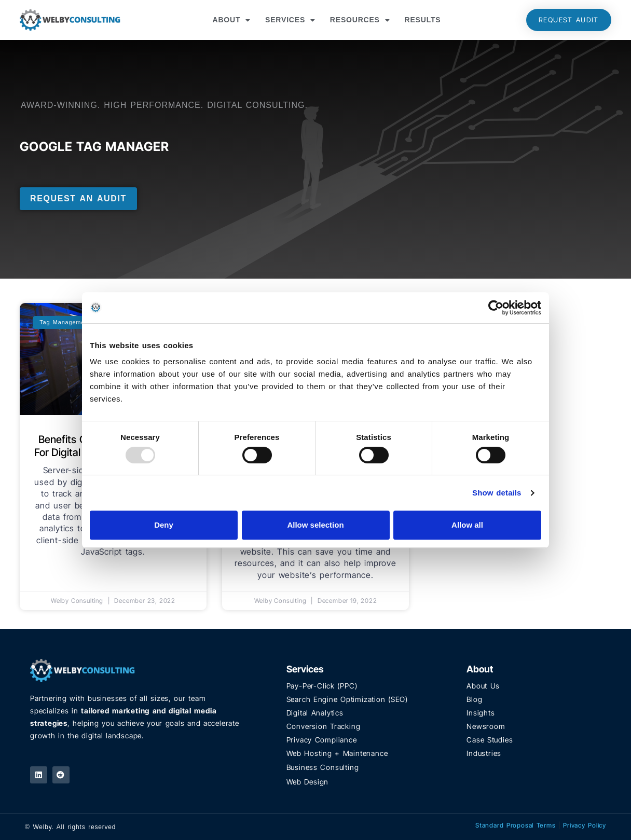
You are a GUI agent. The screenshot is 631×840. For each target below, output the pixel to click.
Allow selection (315, 525)
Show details (497, 493)
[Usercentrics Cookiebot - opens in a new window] (496, 308)
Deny (164, 525)
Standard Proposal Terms (516, 825)
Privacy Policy (585, 825)
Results (423, 20)
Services (290, 20)
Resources (360, 20)
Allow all (467, 525)
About (231, 20)
